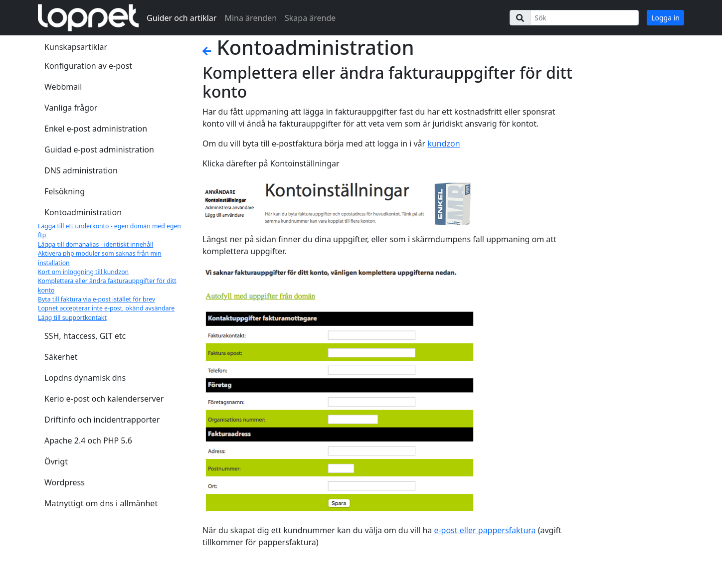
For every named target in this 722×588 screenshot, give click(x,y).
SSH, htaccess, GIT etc (85, 336)
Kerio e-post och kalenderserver (104, 399)
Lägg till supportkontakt (72, 318)
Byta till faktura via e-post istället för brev (96, 299)
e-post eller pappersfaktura (485, 530)
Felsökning (65, 191)
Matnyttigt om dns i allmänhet (101, 503)
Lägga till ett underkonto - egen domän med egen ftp (109, 230)
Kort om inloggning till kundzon (83, 272)
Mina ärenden (251, 18)
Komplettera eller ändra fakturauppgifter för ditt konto (107, 285)
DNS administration (81, 170)
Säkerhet (61, 357)
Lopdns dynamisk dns (85, 378)
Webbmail (63, 87)
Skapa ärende (310, 18)
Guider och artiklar (181, 18)
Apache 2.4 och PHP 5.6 (88, 441)
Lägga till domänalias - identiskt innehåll (95, 244)
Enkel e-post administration (96, 129)
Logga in (665, 18)
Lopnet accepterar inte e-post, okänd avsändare (106, 308)
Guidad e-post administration (99, 149)
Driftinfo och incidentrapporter (102, 420)
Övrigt (56, 461)
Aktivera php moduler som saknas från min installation (100, 258)
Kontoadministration (83, 212)
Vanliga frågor (71, 108)
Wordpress (65, 482)
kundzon (444, 144)
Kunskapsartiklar (76, 47)
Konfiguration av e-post (88, 66)
